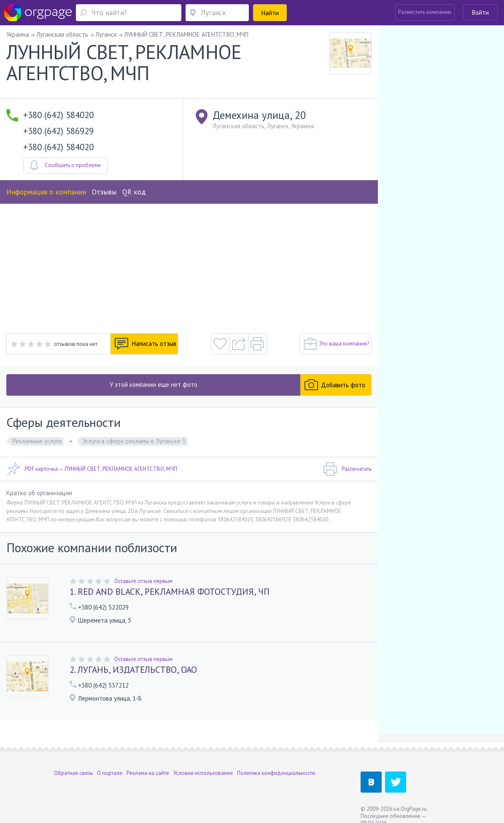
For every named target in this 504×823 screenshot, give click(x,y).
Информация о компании (46, 192)
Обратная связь (73, 773)
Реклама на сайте (148, 773)
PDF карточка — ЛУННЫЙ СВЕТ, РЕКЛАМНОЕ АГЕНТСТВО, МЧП (92, 469)
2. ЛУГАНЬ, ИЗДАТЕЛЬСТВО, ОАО (133, 670)
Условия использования (203, 773)
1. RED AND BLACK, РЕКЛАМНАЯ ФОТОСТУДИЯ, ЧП (170, 592)
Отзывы (104, 192)
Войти (480, 12)
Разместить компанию (425, 12)
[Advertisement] (189, 267)
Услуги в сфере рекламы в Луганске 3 (134, 441)
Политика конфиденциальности (276, 773)
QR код (134, 192)
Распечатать (347, 469)
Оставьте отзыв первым (143, 581)
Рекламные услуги (37, 441)
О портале (110, 773)
